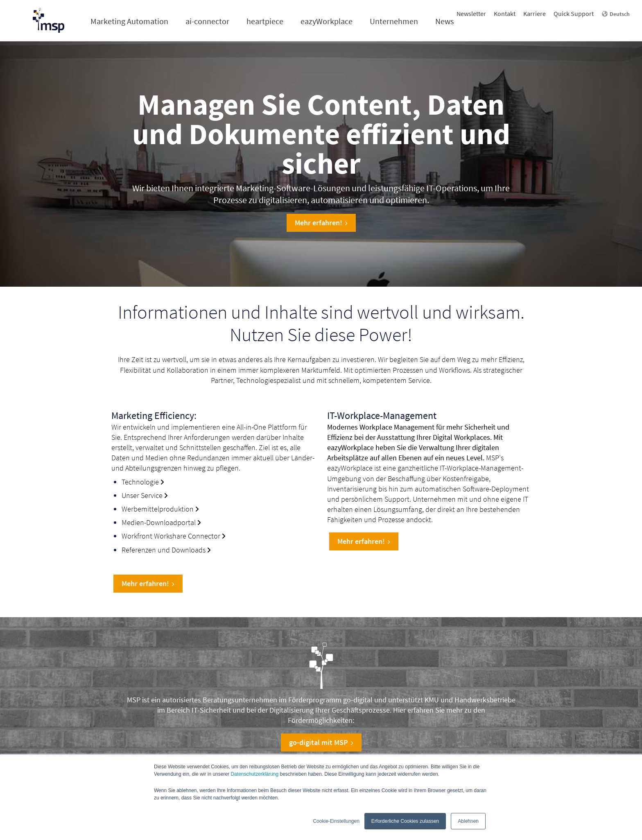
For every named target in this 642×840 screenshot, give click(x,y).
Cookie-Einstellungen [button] (336, 821)
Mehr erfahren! (321, 223)
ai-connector (207, 21)
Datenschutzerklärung (254, 774)
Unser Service (142, 495)
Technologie (140, 482)
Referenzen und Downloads (164, 550)
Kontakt (505, 14)
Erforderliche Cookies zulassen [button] (405, 821)
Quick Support (574, 14)
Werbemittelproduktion (158, 509)
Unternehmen (394, 21)
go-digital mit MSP (321, 742)
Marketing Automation (129, 21)
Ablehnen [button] (468, 821)
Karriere (535, 14)
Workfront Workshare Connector (171, 536)
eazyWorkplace (327, 21)
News (444, 21)
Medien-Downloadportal (159, 522)
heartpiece (265, 21)
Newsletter (471, 14)
